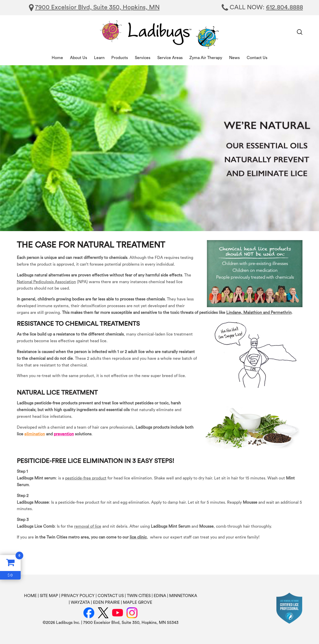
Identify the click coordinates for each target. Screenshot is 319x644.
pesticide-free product (86, 478)
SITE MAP (49, 596)
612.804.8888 (285, 7)
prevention (64, 434)
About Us (79, 58)
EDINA (160, 596)
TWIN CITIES (139, 596)
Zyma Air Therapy (206, 58)
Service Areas (170, 58)
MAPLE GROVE (138, 602)
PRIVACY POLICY (78, 596)
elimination (35, 434)
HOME (30, 596)
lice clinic (138, 537)
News (234, 58)
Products (120, 58)
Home (57, 58)
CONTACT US (111, 596)
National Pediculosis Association (46, 282)
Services (143, 58)
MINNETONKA (183, 596)
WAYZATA (80, 602)
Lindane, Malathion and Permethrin (259, 313)
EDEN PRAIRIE (106, 602)
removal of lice (88, 526)
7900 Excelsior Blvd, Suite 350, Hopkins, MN (97, 7)
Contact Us (257, 58)
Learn (99, 58)
